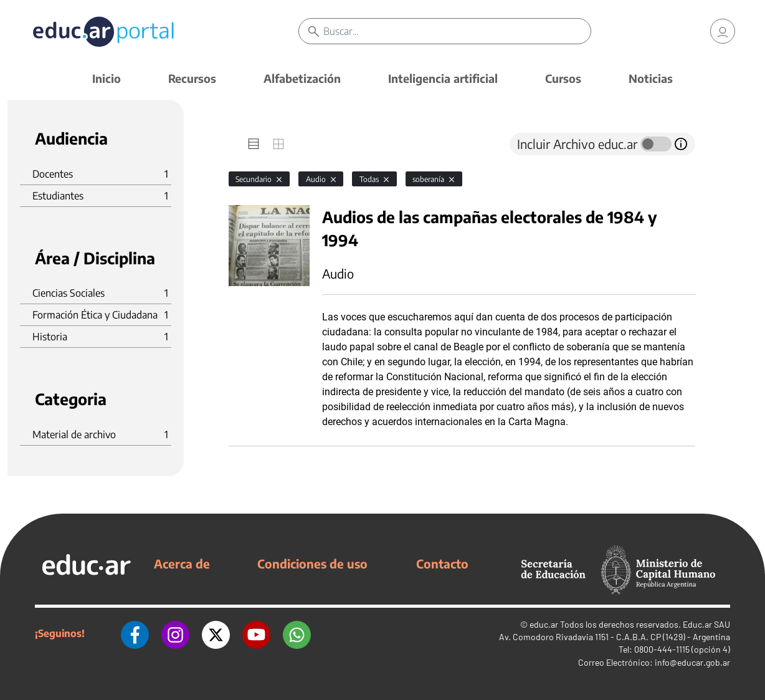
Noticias (651, 78)
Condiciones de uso (312, 563)
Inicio (107, 78)
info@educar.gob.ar (692, 662)
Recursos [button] (192, 78)
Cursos (563, 78)
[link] (723, 31)
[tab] (254, 144)
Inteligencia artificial (443, 78)
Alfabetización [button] (302, 78)
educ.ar (544, 624)
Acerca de (182, 563)
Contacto (442, 563)
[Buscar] (457, 31)
